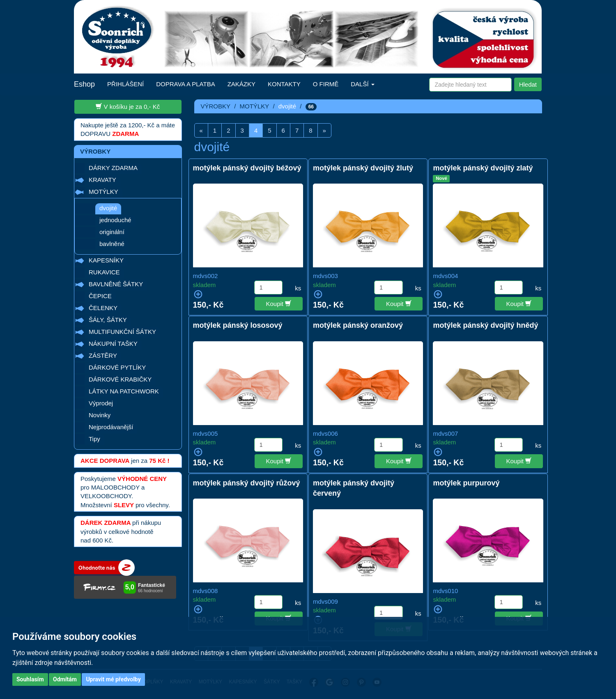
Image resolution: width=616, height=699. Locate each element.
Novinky (100, 415)
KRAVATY (102, 180)
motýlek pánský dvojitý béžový (247, 168)
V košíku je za (128, 106)
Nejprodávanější (111, 427)
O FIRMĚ (326, 84)
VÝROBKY (216, 106)
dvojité (108, 208)
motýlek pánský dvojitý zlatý (483, 168)
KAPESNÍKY (106, 260)
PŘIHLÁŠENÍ (125, 84)
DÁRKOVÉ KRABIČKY (120, 379)
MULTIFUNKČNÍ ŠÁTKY (122, 332)
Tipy (94, 439)
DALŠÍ (363, 84)
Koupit (279, 304)
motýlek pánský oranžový (358, 325)
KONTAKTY (284, 84)
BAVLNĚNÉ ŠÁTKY (116, 284)
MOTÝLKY (103, 192)
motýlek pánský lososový (238, 325)
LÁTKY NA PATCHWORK (124, 391)
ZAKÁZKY (241, 84)
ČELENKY (103, 308)
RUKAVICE (104, 272)
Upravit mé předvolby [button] (113, 679)
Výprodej (101, 403)
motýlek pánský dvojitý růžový (247, 483)
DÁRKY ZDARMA (113, 168)
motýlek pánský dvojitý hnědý (485, 325)
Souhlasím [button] (30, 679)
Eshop (84, 84)
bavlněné (112, 244)
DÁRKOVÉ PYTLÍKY (117, 367)
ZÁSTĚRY (103, 355)
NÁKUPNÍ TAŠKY (113, 344)
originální (112, 232)
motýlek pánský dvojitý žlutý (363, 168)
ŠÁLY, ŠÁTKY (108, 320)
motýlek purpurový (466, 483)
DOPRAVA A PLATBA (185, 84)
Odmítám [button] (65, 679)
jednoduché (115, 220)
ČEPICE (100, 296)
